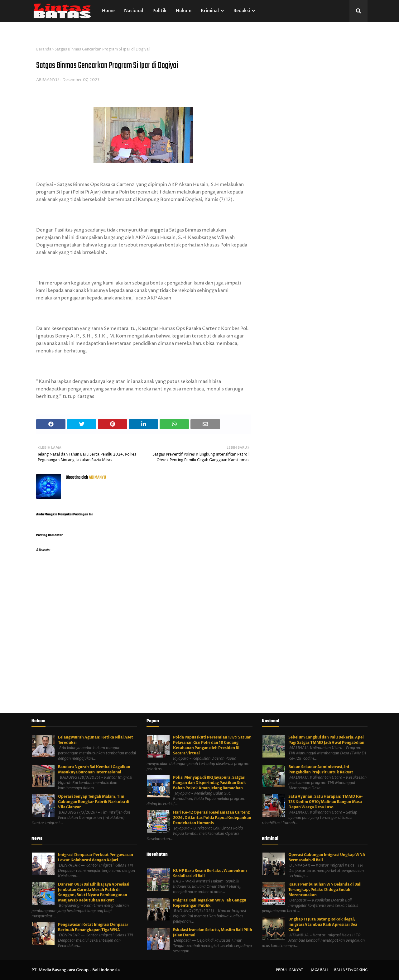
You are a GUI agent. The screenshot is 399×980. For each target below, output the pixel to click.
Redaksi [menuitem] (242, 11)
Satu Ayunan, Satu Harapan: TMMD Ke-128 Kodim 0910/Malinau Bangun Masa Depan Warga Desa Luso (326, 802)
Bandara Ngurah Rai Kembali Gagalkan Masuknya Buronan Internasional (94, 770)
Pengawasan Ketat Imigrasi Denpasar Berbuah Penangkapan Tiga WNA (93, 927)
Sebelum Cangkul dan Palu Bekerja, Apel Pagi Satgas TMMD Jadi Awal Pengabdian (326, 740)
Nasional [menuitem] (134, 11)
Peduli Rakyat (289, 970)
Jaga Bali (319, 970)
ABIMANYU (48, 80)
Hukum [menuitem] (184, 11)
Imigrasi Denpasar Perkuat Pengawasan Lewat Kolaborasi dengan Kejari (96, 857)
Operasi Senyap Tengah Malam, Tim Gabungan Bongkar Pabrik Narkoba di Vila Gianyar (94, 802)
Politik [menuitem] (159, 11)
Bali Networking (351, 970)
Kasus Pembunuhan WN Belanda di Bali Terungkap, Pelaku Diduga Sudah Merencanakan (325, 890)
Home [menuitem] (108, 11)
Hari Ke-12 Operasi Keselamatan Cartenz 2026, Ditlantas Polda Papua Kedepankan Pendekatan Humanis (212, 818)
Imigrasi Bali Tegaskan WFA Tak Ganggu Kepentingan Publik (210, 903)
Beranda (44, 49)
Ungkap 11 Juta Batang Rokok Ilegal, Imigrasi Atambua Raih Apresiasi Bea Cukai (323, 925)
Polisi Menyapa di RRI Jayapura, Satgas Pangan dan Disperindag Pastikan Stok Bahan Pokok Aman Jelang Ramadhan (209, 783)
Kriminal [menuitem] (210, 11)
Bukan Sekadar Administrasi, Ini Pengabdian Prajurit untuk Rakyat (321, 770)
